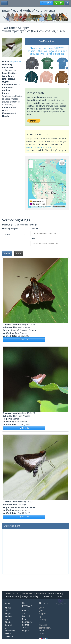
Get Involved (27, 604)
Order (33, 239)
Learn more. (42, 632)
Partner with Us (26, 626)
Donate (59, 596)
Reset (19, 253)
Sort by (34, 229)
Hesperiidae (15, 62)
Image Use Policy (30, 596)
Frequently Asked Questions (10, 633)
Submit (7, 253)
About (9, 603)
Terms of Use (54, 593)
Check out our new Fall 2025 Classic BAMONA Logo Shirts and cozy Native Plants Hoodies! (47, 51)
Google (49, 206)
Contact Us (47, 596)
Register (26, 630)
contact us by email (35, 147)
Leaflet (34, 206)
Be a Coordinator (28, 620)
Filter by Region (10, 229)
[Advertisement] (35, 551)
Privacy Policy (12, 596)
